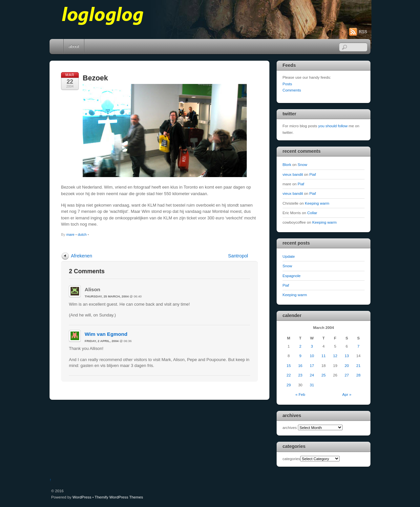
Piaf (313, 174)
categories (291, 459)
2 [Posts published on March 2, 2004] (300, 346)
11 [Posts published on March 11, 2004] (323, 356)
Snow (302, 164)
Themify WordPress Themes (119, 497)
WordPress (82, 497)
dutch (82, 234)
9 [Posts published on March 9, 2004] (300, 356)
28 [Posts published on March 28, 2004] (358, 375)
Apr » (347, 394)
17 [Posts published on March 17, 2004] (312, 365)
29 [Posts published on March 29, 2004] (289, 385)
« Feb (300, 394)
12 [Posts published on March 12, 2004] (335, 356)
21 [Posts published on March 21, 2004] (358, 365)
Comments (292, 90)
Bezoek (95, 78)
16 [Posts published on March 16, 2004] (300, 365)
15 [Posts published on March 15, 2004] (289, 365)
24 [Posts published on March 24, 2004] (312, 375)
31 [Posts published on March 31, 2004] (312, 385)
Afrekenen (82, 256)
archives (290, 427)
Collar (312, 213)
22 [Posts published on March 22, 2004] (289, 375)
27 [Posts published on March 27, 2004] (347, 375)
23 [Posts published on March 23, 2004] (300, 375)
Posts (287, 84)
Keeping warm (317, 203)
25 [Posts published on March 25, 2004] (323, 375)
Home (57, 47)
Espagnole (292, 276)
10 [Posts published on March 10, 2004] (312, 356)
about (74, 46)
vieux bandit (293, 174)
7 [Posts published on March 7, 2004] (358, 346)
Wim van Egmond (106, 334)
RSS (363, 32)
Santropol (238, 256)
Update (289, 256)
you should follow (333, 126)
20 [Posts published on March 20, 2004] (347, 365)
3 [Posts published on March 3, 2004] (312, 346)
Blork (287, 164)
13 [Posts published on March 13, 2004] (347, 356)
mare (70, 234)
